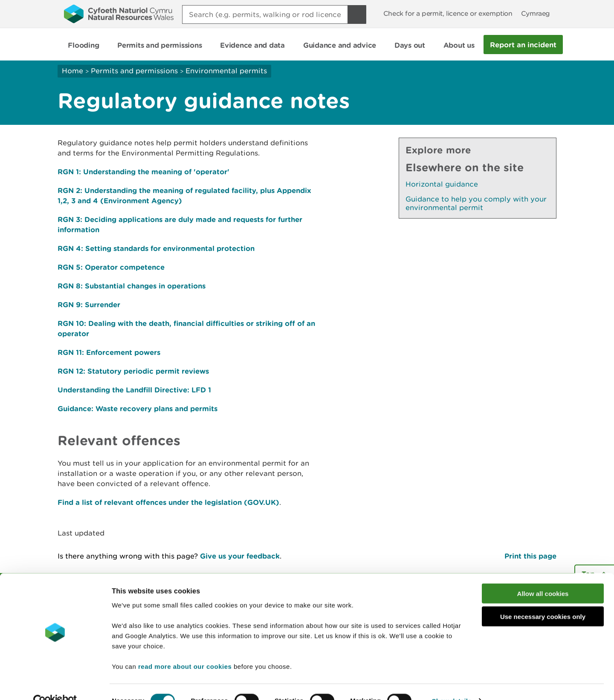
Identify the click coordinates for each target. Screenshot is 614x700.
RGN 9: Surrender (89, 304)
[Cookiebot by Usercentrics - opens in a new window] (55, 683)
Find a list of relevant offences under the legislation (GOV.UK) (168, 502)
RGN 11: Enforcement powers (109, 352)
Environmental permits (226, 71)
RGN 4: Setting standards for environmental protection (156, 248)
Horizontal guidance (442, 184)
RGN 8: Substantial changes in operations (132, 286)
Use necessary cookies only (543, 599)
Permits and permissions (134, 71)
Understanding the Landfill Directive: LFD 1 (134, 390)
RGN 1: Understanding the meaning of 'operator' (143, 171)
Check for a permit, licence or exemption (448, 13)
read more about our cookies (185, 649)
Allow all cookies (543, 576)
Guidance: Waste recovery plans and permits (138, 408)
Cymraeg (536, 13)
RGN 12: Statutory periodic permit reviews (133, 371)
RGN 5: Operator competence (111, 267)
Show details (452, 683)
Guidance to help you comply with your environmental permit (476, 203)
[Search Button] (357, 14)
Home (72, 71)
